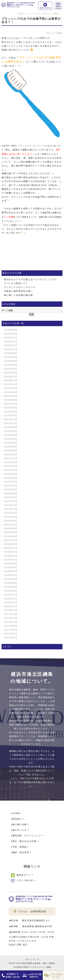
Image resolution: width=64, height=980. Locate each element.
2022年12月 (11, 462)
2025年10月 (11, 349)
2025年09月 (11, 353)
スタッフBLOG (25, 880)
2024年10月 (11, 388)
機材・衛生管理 (21, 852)
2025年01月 (11, 377)
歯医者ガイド (24, 875)
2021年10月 (11, 513)
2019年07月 (11, 571)
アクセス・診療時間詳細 (32, 911)
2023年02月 (11, 455)
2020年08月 (11, 528)
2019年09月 (11, 564)
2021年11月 (11, 509)
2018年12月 (11, 599)
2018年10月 (11, 606)
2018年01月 (11, 610)
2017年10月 (11, 622)
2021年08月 (11, 521)
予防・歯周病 (19, 847)
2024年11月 (11, 384)
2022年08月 (11, 478)
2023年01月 (11, 458)
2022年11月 (11, 466)
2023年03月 (11, 450)
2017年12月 (11, 614)
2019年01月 (11, 595)
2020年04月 (11, 544)
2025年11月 (11, 345)
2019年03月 (11, 587)
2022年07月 (11, 482)
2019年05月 (11, 579)
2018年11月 (11, 603)
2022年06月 (11, 486)
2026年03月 (11, 334)
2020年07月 (11, 532)
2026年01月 (11, 338)
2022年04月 (11, 493)
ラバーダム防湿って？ (16, 283)
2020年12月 (11, 525)
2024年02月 (11, 412)
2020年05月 (11, 540)
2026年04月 (11, 330)
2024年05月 (11, 404)
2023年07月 (11, 435)
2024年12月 (11, 380)
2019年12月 (11, 556)
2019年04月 (11, 583)
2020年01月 (11, 552)
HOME (16, 813)
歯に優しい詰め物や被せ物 (18, 295)
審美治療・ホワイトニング (27, 836)
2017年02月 (11, 637)
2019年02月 (11, 591)
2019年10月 (11, 560)
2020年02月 (11, 548)
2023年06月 (11, 439)
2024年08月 (11, 392)
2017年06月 (11, 634)
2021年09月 (11, 517)
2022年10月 (11, 470)
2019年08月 (11, 567)
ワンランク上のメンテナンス (19, 287)
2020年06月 (11, 536)
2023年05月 (11, 443)
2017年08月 (11, 630)
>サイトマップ (32, 959)
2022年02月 (11, 497)
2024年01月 (11, 416)
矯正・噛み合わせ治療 (24, 841)
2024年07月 (11, 396)
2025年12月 (11, 341)
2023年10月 (11, 427)
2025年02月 (11, 373)
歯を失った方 (19, 830)
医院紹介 (17, 819)
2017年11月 (11, 618)
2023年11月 (11, 423)
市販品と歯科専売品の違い (18, 291)
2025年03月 (11, 369)
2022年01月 (11, 501)
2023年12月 (11, 419)
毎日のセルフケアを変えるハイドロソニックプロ (30, 279)
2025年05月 (11, 365)
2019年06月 (11, 575)
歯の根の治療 (19, 824)
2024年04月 (11, 408)
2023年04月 (11, 447)
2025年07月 (11, 357)
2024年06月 (11, 400)
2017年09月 (11, 626)
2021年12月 (11, 505)
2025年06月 (11, 361)
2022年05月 (11, 489)
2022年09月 (11, 474)
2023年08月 (11, 431)
